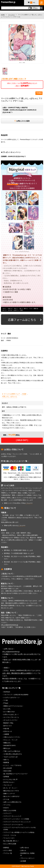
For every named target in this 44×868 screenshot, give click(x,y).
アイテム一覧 (8, 853)
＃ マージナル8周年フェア (11, 394)
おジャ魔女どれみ (9, 712)
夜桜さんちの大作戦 (10, 811)
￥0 (31, 3)
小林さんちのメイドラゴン (12, 737)
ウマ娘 (6, 700)
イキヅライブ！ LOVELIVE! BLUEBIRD (16, 695)
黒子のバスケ (8, 726)
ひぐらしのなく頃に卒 (10, 779)
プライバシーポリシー (27, 858)
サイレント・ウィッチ (10, 740)
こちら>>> (29, 503)
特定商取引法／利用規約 (27, 854)
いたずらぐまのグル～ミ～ (12, 698)
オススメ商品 (8, 850)
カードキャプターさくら (11, 717)
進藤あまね (7, 743)
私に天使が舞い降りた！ (11, 841)
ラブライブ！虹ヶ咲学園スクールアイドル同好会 (19, 832)
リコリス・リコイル (10, 835)
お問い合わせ (25, 848)
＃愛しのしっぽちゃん (10, 396)
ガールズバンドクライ (10, 720)
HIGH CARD (7, 771)
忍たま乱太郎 (8, 768)
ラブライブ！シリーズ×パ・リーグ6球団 (16, 819)
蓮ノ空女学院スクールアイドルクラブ (15, 774)
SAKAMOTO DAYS (9, 746)
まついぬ (6, 799)
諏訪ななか (7, 748)
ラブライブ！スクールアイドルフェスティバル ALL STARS (20, 829)
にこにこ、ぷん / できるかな (12, 765)
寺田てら (6, 760)
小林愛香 (6, 734)
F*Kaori (6, 703)
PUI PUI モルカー (9, 782)
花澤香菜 (6, 777)
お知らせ (23, 850)
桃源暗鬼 (6, 763)
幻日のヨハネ (8, 731)
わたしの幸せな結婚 (10, 844)
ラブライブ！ (8, 813)
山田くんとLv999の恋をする (12, 802)
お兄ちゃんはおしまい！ (11, 714)
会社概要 (23, 861)
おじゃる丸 (7, 709)
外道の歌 (6, 729)
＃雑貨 (24, 394)
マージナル (11, 15)
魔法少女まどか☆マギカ (11, 791)
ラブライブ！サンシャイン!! (12, 816)
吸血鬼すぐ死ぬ (8, 723)
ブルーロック (8, 785)
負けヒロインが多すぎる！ (12, 796)
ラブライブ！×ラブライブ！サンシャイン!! (17, 822)
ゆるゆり (6, 808)
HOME (3, 15)
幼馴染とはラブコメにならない (13, 706)
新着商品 (6, 848)
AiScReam (7, 692)
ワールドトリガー (9, 838)
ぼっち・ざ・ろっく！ (10, 788)
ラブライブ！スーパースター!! (13, 825)
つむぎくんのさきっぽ (10, 757)
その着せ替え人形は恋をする (13, 754)
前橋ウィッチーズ (9, 794)
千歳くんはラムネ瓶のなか (12, 751)
